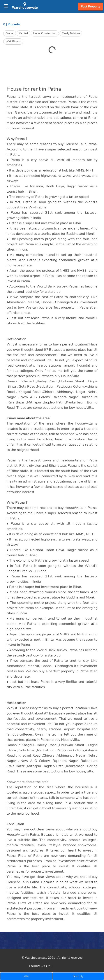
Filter (26, 976)
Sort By (78, 976)
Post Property (90, 6)
